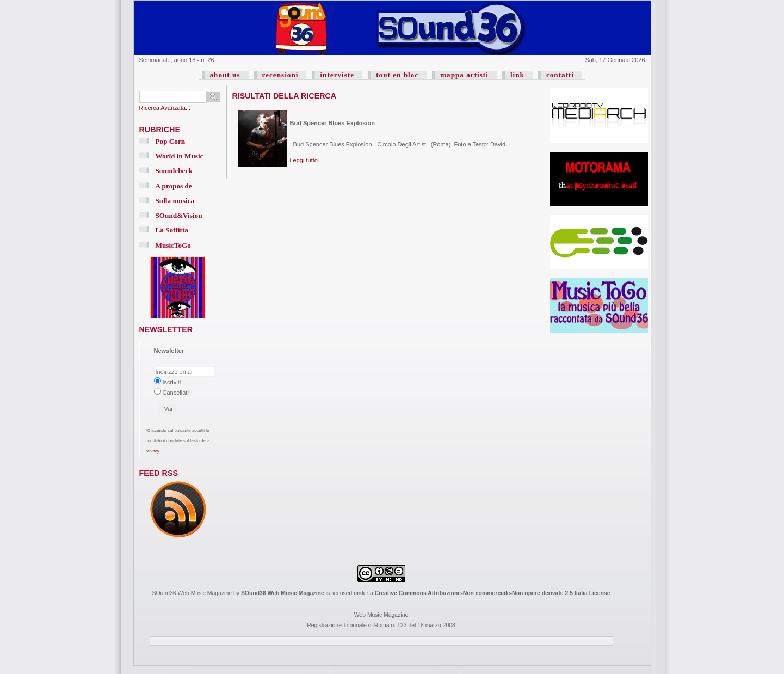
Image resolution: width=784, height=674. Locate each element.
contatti (560, 75)
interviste (337, 75)
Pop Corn (171, 141)
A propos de (174, 186)
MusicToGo (173, 245)
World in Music (180, 156)
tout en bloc (397, 75)
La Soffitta (172, 230)
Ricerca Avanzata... (165, 108)
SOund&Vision (179, 215)
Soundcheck (174, 171)
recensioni (280, 75)
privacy (153, 451)
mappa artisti (464, 75)
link (517, 75)
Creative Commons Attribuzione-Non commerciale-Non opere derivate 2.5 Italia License (493, 593)
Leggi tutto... (307, 160)
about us (225, 75)
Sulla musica (175, 201)
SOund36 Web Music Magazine (283, 593)
